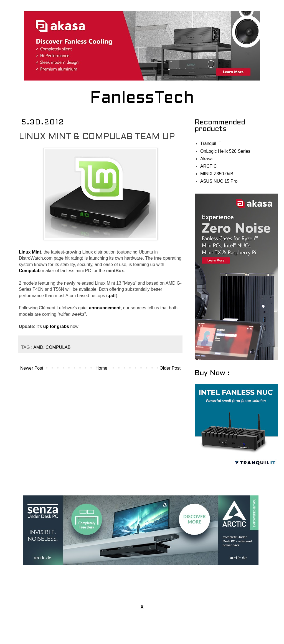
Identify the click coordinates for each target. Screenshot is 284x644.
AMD (38, 347)
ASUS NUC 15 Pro (219, 181)
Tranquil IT (211, 143)
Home (101, 368)
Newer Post (32, 368)
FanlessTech (142, 99)
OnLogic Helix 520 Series (225, 151)
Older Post (170, 368)
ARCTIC (209, 166)
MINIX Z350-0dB (217, 174)
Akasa (206, 159)
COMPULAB (58, 347)
